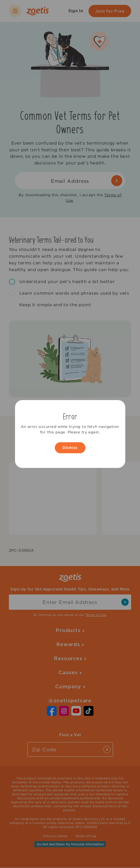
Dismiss (70, 448)
